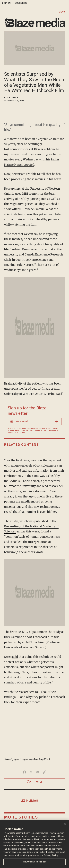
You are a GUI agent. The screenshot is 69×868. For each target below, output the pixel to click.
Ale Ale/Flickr (42, 759)
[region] (34, 844)
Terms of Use (50, 429)
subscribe (21, 3)
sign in (6, 3)
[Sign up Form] (35, 421)
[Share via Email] (38, 772)
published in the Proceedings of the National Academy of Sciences (31, 526)
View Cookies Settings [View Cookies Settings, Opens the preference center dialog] (35, 862)
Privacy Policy (36, 429)
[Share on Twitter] (31, 772)
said (15, 657)
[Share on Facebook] (24, 772)
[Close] (65, 824)
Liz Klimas (11, 98)
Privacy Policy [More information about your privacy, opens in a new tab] (51, 855)
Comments (35, 782)
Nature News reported (19, 165)
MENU (62, 12)
